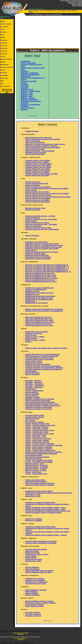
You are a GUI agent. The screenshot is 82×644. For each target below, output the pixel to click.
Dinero (2, 35)
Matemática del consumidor (31, 101)
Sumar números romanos (34, 604)
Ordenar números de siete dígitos (37, 175)
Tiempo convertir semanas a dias (37, 424)
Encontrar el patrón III (33, 616)
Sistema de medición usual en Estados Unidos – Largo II (46, 509)
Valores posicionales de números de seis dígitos (43, 148)
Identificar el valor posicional (36, 153)
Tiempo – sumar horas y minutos (37, 440)
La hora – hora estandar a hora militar (39, 460)
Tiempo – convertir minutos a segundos (40, 444)
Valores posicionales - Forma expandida (40, 151)
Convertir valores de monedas (36, 549)
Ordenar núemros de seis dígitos (37, 172)
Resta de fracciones (32, 374)
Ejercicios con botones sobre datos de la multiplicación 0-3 (47, 265)
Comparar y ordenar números (31, 65)
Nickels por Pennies (32, 553)
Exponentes (4, 48)
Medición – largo (27, 95)
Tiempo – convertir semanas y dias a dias (40, 425)
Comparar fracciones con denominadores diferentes (44, 368)
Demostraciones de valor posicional (38, 137)
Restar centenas (31, 221)
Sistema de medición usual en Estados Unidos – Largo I (45, 508)
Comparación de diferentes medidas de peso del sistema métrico (49, 493)
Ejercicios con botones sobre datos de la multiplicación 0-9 (47, 270)
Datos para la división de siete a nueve (39, 320)
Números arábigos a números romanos (39, 601)
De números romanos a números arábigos (40, 603)
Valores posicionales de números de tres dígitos (43, 139)
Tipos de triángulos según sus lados (38, 572)
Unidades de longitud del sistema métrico (40, 503)
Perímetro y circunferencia (30, 105)
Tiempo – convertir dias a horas (37, 432)
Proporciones (4, 78)
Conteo (2, 29)
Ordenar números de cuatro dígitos (38, 165)
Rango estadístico (32, 593)
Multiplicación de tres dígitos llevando (39, 299)
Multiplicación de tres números (36, 303)
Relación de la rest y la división (36, 332)
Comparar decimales (33, 397)
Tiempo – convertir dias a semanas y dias (40, 450)
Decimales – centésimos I (34, 384)
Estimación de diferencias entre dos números (42, 252)
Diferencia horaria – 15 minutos (37, 467)
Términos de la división (34, 333)
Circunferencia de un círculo (35, 584)
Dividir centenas (31, 338)
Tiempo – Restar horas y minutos (37, 442)
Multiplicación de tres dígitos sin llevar (39, 298)
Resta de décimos (32, 396)
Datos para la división (29, 81)
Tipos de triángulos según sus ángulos (39, 571)
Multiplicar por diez (32, 291)
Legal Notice (20, 634)
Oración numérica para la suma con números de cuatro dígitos (48, 197)
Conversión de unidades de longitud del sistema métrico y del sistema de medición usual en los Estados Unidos (48, 512)
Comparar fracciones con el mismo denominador (43, 366)
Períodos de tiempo (32, 419)
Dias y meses (30, 420)
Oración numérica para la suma (37, 183)
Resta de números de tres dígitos (37, 223)
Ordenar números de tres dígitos (37, 162)
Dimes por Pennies (32, 551)
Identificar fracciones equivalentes (38, 364)
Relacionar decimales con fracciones (39, 409)
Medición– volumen (28, 98)
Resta (2, 81)
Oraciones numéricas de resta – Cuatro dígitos (42, 229)
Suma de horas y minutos (34, 422)
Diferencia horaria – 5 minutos (36, 469)
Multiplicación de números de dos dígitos (40, 296)
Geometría (3, 54)
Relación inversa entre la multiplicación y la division (44, 309)
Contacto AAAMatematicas (36, 14)
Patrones (3, 70)
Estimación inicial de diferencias (37, 255)
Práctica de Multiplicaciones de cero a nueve (41, 278)
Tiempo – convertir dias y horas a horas (40, 434)
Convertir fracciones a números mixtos (39, 358)
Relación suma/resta (33, 210)
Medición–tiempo (27, 90)
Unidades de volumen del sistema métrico (40, 527)
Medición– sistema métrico (30, 91)
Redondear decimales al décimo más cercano (42, 404)
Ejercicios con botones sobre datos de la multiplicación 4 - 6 (47, 267)
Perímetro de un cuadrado (35, 579)
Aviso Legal (20, 639)
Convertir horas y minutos (35, 417)
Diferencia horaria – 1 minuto (36, 470)
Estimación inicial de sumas (35, 254)
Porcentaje (3, 73)
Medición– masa (27, 93)
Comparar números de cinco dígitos (38, 167)
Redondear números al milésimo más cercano (42, 249)
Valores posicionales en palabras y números (41, 146)
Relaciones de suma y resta (35, 208)
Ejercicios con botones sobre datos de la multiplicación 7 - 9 (47, 268)
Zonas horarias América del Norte (37, 457)
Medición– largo (27, 96)
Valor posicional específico (35, 142)
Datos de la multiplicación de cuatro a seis (41, 275)
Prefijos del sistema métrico (35, 480)
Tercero (54, 11)
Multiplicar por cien (32, 294)
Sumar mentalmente (32, 185)
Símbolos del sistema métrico (36, 482)
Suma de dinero (31, 556)
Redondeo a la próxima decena (36, 242)
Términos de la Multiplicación (36, 289)
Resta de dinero (31, 558)
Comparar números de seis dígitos (38, 170)
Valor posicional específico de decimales (40, 402)
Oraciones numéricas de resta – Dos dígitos (41, 219)
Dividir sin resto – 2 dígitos (35, 337)
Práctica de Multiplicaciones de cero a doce (41, 282)
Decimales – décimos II (34, 382)
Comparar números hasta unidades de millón (42, 174)
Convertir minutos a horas (35, 415)
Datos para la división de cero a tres (38, 317)
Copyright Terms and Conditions (20, 633)
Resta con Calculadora (33, 226)
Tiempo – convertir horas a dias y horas (40, 430)
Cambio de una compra (34, 559)
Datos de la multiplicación (30, 75)
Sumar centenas (31, 190)
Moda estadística (31, 592)
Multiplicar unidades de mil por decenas (40, 399)
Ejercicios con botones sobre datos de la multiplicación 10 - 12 (48, 272)
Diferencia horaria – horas (35, 464)
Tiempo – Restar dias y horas (36, 437)
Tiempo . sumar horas (33, 472)
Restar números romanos (34, 606)
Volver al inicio (32, 116)
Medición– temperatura (29, 100)
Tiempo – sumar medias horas (36, 474)
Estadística (4, 43)
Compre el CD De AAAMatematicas (53, 14)
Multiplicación (4, 65)
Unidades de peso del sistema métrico (39, 491)
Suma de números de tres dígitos (37, 192)
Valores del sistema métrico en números (40, 483)
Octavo (31, 12)
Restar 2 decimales (32, 236)
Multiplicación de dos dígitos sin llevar (39, 293)
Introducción (25, 61)
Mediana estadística (32, 595)
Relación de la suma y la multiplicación (39, 288)
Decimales (3, 32)
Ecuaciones (4, 40)
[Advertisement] (46, 32)
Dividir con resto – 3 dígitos (35, 340)
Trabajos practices (32, 131)
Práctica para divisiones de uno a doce (39, 325)
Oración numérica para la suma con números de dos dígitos (47, 188)
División (3, 38)
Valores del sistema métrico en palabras (40, 485)
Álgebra (3, 21)
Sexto (69, 11)
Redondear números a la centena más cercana (42, 244)
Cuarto (60, 11)
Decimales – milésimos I (34, 387)
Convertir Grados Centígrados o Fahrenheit (41, 541)
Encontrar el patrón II (33, 614)
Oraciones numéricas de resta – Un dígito (40, 216)
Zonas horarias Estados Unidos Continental (41, 454)
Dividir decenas (31, 335)
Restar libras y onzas (33, 496)
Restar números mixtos (34, 363)
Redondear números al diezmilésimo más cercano (43, 247)
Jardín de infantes (34, 11)
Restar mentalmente (32, 218)
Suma (2, 84)
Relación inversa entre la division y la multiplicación (44, 311)
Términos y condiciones (20, 638)
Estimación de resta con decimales (38, 259)
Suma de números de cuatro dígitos (38, 195)
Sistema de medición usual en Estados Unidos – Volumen (46, 535)
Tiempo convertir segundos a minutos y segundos (43, 452)
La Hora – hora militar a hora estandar (39, 462)
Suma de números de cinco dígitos (38, 198)
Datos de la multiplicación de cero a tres (40, 273)
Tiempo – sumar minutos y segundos (39, 447)
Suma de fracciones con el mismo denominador (43, 354)
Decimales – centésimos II (35, 386)
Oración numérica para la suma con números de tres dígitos (47, 193)
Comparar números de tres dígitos (38, 160)
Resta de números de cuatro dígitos (38, 228)
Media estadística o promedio (36, 590)
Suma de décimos (32, 392)
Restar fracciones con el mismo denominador (42, 356)
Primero (43, 11)
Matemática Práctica (6, 59)
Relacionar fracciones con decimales (39, 407)
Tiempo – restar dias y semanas (37, 429)
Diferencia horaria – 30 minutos (37, 465)
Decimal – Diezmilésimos (34, 391)
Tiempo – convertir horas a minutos (38, 439)
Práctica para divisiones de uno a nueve (40, 322)
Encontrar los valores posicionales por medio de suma (45, 144)
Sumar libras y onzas (33, 495)
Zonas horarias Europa (34, 459)
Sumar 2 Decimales (32, 394)
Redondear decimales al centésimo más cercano (43, 406)
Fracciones (4, 51)
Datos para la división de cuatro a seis (39, 319)
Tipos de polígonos (32, 567)
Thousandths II (31, 389)
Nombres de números (7, 67)
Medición (3, 62)
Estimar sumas (31, 250)
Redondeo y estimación (29, 73)
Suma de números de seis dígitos (37, 200)
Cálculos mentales (6, 24)
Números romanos (28, 108)
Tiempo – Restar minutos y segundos (39, 449)
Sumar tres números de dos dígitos (38, 187)
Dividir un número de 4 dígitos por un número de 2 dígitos (46, 348)
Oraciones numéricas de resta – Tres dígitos (41, 224)
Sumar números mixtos (34, 361)
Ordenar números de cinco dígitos (38, 169)
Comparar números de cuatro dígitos (39, 164)
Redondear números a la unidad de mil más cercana (44, 245)
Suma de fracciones (32, 373)
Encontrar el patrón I (33, 612)
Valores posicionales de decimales (38, 401)
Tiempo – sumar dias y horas (36, 435)
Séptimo (74, 11)
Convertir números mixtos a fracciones (39, 359)
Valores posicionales (28, 63)
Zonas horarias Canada (34, 455)
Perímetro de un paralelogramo (36, 582)
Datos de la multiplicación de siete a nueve (41, 277)
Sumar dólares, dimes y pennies (37, 554)
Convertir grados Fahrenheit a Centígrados (41, 543)
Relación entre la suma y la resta (33, 68)
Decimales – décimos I (33, 381)
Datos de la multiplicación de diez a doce (40, 280)
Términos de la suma (33, 182)
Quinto (65, 11)
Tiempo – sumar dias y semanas (37, 427)
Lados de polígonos (32, 569)
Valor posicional (5, 86)
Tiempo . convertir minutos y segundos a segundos (44, 445)
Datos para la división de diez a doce (39, 324)
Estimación (4, 46)
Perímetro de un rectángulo (35, 580)
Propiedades (4, 75)
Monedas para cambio (33, 561)
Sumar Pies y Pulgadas (34, 519)
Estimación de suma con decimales (38, 257)
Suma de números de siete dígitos (38, 202)
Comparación (4, 27)
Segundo (49, 11)
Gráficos (3, 56)
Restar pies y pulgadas (34, 520)
